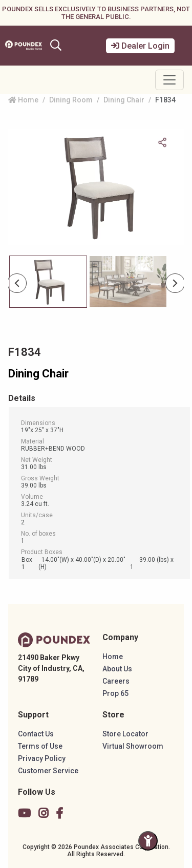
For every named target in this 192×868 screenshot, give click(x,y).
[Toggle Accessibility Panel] (148, 841)
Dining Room (71, 100)
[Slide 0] (48, 282)
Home (23, 100)
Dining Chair (124, 100)
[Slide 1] (128, 282)
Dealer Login (140, 46)
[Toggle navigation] (169, 80)
